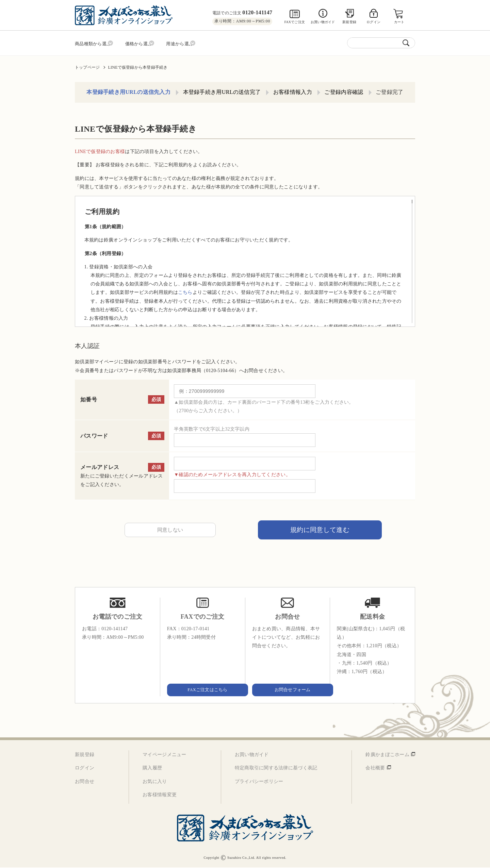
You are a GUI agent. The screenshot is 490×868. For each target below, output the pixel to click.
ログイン (85, 769)
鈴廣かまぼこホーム (387, 755)
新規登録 (349, 22)
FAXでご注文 (295, 22)
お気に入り (155, 782)
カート (400, 22)
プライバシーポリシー (259, 782)
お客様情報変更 (160, 795)
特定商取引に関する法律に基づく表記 (276, 769)
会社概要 (375, 769)
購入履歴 (152, 769)
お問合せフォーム (288, 690)
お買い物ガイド (323, 22)
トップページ (87, 65)
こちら (185, 290)
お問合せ (85, 782)
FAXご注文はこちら (202, 690)
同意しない (170, 529)
